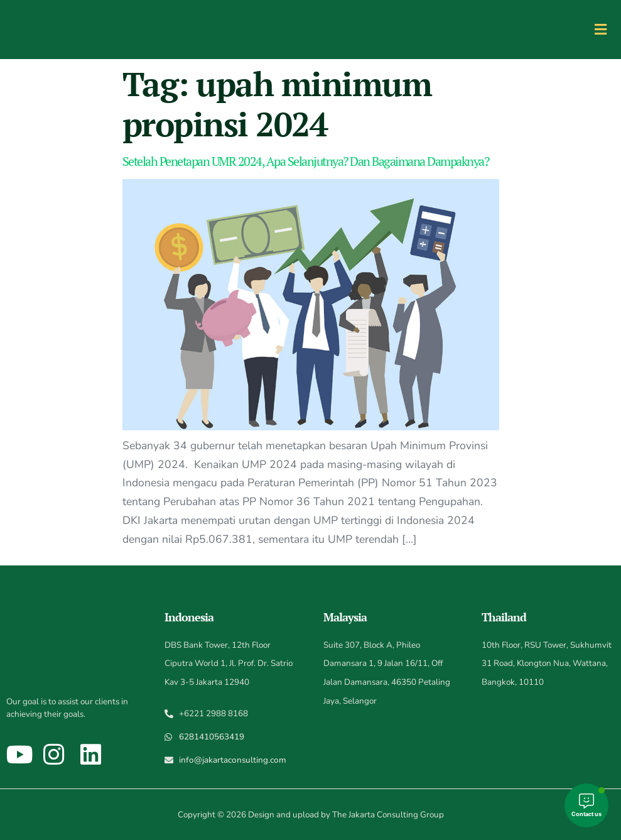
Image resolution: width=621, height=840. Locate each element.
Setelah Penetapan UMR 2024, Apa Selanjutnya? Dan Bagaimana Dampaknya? (306, 161)
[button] (600, 29)
